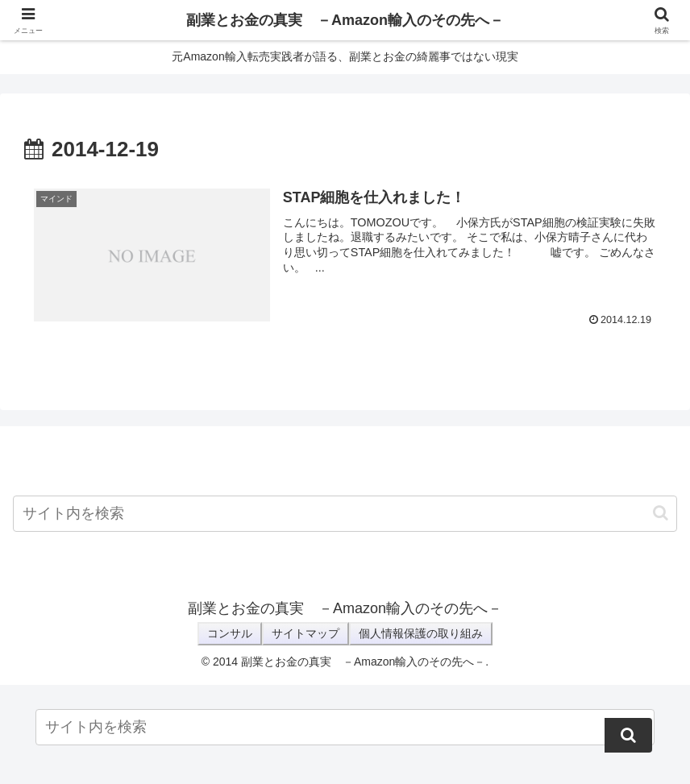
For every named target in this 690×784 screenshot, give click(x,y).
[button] (661, 513)
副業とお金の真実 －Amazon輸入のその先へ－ (345, 20)
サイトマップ (306, 633)
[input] (345, 514)
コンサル (230, 633)
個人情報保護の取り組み (421, 633)
